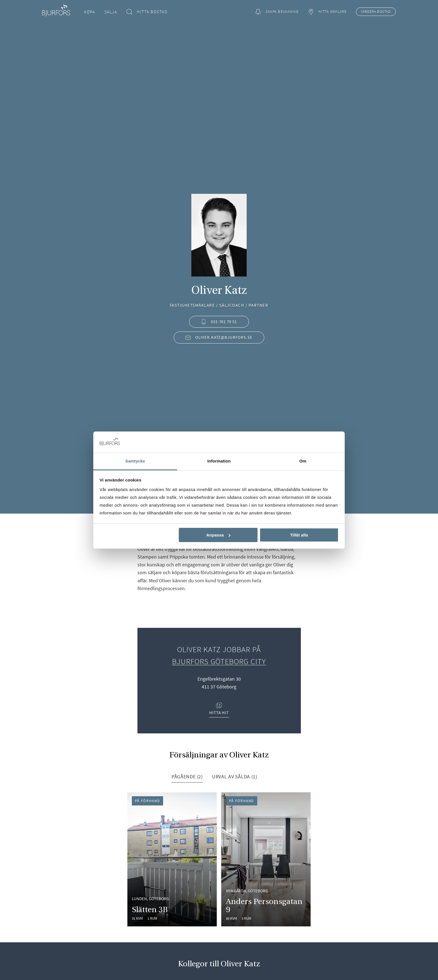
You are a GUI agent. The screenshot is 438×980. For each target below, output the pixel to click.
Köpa (90, 12)
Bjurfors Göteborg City (219, 661)
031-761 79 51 (219, 322)
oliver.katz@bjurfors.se (219, 337)
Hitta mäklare (327, 12)
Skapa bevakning (277, 12)
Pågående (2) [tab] (187, 777)
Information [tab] (219, 461)
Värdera (376, 12)
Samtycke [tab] (135, 461)
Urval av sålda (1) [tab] (235, 777)
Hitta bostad (147, 12)
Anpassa (218, 535)
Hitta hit (219, 709)
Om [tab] (303, 461)
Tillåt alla (299, 535)
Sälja (111, 12)
